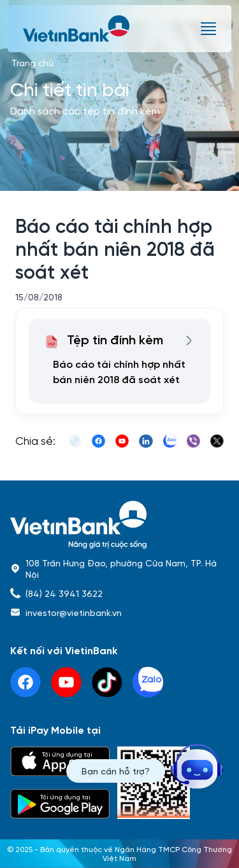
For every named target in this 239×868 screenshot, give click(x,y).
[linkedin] (148, 682)
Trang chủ (33, 62)
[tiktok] (107, 682)
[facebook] (25, 682)
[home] (119, 525)
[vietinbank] (77, 29)
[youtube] (66, 682)
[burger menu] (208, 29)
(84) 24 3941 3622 (64, 593)
